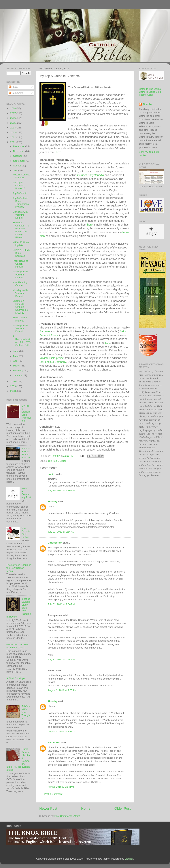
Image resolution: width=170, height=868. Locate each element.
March (17, 366)
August (17, 166)
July (16, 170)
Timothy (52, 501)
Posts (13, 87)
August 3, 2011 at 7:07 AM (62, 690)
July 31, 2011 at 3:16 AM (61, 532)
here (59, 152)
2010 (13, 381)
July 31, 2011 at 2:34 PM (61, 604)
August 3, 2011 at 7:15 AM (62, 732)
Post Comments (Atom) (67, 816)
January (18, 375)
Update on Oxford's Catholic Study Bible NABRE (20, 307)
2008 (13, 391)
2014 (13, 128)
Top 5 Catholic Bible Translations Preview (21, 203)
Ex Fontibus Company (53, 362)
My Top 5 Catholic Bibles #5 (19, 185)
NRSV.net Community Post (26, 493)
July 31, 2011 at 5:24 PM (61, 659)
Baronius (45, 331)
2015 (13, 123)
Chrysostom (55, 543)
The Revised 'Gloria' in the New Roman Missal (19, 568)
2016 (13, 118)
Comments (16, 93)
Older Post (123, 808)
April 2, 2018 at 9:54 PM (61, 787)
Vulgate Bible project (52, 358)
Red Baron (54, 743)
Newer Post (48, 808)
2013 (13, 132)
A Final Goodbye (16, 678)
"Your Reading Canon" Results (20, 264)
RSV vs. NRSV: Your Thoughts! (26, 712)
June (16, 351)
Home (86, 808)
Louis (51, 474)
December (19, 146)
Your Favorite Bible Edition (26, 533)
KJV (108, 343)
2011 (13, 142)
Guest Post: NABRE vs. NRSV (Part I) (17, 646)
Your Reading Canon (20, 284)
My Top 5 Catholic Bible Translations (26, 413)
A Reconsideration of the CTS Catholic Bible (22, 341)
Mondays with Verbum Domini (20, 215)
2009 (13, 386)
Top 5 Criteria (20, 193)
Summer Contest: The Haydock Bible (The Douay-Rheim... (21, 230)
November (19, 151)
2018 (13, 108)
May (16, 356)
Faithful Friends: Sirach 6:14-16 (26, 453)
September (20, 161)
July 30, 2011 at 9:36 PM (61, 490)
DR (50, 461)
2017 (13, 113)
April (16, 361)
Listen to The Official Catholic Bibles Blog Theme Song (150, 92)
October (18, 156)
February (18, 370)
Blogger (129, 859)
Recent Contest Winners (21, 176)
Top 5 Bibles (60, 461)
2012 (13, 137)
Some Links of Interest (20, 319)
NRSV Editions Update (21, 244)
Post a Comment (53, 794)
